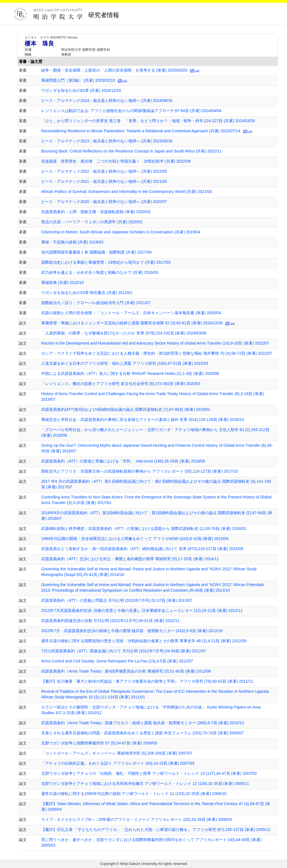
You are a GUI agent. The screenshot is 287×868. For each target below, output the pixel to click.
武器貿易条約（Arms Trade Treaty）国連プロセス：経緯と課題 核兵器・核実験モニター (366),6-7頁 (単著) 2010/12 (143, 723)
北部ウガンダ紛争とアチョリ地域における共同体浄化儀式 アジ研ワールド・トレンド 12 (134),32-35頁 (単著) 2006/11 (145, 783)
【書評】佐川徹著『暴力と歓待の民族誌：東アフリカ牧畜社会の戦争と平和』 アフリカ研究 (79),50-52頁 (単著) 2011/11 (147, 681)
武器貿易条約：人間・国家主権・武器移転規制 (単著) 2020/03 (96, 212)
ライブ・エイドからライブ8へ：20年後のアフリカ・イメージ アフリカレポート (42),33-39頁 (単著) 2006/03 (137, 819)
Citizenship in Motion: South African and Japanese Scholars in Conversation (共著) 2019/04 (121, 232)
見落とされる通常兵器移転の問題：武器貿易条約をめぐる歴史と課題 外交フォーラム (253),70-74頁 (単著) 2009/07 (142, 733)
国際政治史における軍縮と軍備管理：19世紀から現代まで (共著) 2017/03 (106, 262)
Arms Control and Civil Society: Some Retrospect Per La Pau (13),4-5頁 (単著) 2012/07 (117, 661)
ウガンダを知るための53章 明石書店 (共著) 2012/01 (87, 293)
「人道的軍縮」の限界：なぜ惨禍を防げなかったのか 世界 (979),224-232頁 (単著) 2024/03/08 (124, 333)
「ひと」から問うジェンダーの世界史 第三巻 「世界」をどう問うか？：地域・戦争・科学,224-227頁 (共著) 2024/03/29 (148, 121)
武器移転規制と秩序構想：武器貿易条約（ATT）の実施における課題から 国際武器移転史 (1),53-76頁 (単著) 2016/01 (144, 528)
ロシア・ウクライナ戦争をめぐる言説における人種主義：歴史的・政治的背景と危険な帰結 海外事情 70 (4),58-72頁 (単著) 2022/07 (157, 353)
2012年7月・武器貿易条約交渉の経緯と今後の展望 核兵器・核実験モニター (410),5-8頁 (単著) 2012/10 (132, 631)
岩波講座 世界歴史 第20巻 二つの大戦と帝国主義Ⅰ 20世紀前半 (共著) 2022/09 (116, 161)
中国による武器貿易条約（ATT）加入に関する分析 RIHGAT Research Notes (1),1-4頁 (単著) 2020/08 (130, 373)
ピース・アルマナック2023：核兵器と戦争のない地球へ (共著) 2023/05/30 (107, 141)
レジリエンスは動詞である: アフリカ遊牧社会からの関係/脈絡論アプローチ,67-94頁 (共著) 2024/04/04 (131, 111)
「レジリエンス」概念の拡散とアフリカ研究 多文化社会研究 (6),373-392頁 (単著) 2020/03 (121, 384)
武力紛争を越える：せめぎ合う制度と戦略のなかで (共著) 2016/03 (100, 272)
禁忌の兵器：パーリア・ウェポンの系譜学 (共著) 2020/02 (92, 222)
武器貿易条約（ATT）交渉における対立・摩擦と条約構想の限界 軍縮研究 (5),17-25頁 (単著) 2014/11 (130, 559)
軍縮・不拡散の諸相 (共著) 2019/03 (72, 242)
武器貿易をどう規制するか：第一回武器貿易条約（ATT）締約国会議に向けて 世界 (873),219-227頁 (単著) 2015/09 (142, 549)
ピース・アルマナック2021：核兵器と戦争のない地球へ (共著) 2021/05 (104, 181)
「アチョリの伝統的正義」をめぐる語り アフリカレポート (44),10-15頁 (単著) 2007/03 (118, 763)
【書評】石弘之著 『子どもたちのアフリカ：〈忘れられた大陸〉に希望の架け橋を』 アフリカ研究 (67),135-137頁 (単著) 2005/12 (156, 830)
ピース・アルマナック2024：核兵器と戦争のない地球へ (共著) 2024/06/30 (107, 101)
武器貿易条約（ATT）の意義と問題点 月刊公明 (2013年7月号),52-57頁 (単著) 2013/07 (117, 600)
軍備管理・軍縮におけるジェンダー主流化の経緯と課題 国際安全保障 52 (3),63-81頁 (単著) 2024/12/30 (132, 323)
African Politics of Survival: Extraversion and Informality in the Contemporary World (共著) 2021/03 (127, 192)
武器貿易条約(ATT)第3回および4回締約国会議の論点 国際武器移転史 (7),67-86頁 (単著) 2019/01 (126, 409)
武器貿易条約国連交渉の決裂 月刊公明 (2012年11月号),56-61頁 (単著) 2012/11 (110, 621)
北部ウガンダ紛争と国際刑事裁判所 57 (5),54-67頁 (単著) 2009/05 (99, 743)
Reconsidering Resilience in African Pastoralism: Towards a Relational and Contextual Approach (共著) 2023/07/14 (141, 131)
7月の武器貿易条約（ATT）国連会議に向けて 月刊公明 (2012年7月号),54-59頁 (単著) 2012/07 (124, 651)
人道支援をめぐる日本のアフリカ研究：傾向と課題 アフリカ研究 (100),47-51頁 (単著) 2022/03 (125, 363)
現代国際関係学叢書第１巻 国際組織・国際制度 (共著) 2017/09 (96, 252)
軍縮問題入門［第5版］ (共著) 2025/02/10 (78, 80)
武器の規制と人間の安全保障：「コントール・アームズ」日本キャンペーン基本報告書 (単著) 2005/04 (131, 313)
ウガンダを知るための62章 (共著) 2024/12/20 (81, 90)
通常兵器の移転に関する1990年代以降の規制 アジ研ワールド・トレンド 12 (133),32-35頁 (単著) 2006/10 (134, 794)
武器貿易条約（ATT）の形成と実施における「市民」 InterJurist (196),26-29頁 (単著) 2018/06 (123, 461)
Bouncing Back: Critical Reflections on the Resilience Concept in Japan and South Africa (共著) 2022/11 (131, 151)
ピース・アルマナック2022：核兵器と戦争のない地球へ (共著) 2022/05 (104, 171)
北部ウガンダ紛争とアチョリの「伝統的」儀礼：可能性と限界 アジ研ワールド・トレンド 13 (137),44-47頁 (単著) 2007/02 (149, 773)
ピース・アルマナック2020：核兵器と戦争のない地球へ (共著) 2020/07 (104, 202)
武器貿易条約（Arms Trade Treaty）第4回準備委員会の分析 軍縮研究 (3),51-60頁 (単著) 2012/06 (126, 671)
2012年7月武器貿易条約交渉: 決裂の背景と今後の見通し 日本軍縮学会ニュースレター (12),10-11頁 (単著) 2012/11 (142, 610)
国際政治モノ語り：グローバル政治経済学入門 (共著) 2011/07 (96, 303)
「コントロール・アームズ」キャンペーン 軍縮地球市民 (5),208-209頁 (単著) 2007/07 (117, 753)
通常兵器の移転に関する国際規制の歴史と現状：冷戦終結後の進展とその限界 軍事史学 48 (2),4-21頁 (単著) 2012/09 (144, 641)
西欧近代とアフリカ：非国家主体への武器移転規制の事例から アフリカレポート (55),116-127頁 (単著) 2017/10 (140, 471)
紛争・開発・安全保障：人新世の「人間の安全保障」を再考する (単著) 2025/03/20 (114, 70)
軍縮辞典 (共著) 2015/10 (63, 283)
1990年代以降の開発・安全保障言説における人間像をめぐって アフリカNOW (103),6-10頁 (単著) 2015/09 (135, 539)
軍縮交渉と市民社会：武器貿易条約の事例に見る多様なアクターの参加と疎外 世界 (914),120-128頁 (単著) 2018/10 (143, 420)
